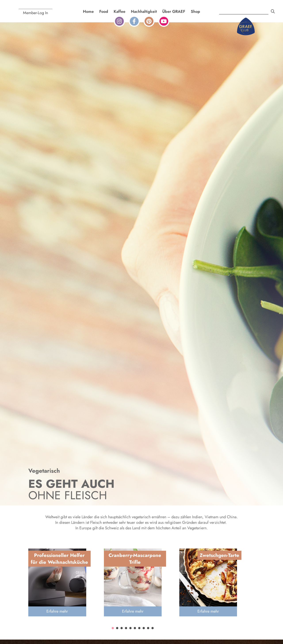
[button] (113, 628)
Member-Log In (35, 13)
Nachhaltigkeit (144, 11)
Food (104, 11)
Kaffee (120, 11)
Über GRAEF (174, 11)
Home (88, 11)
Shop (195, 11)
